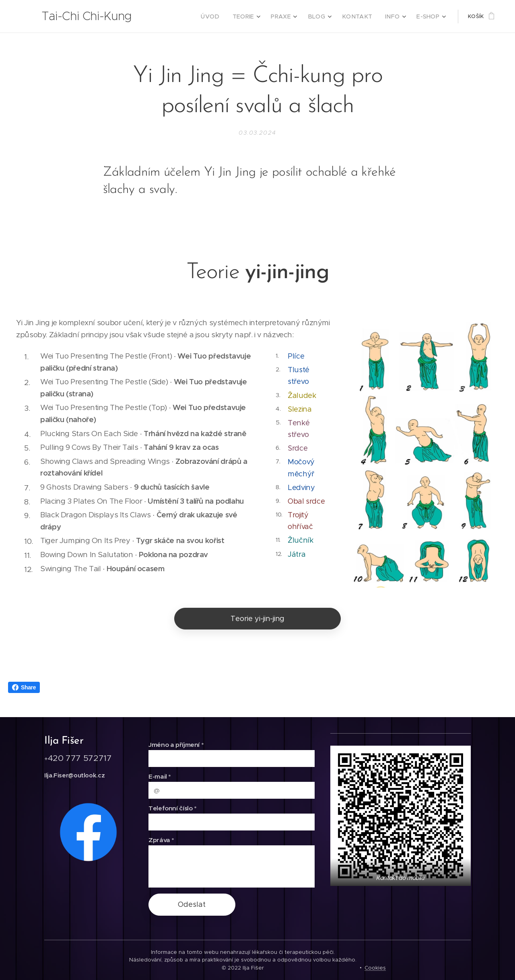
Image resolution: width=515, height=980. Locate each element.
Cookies (375, 968)
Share (24, 687)
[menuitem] (225, 16)
